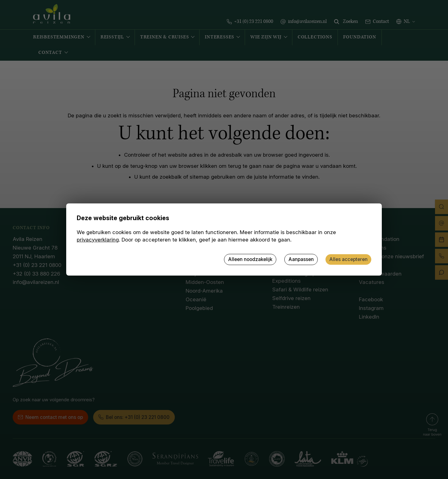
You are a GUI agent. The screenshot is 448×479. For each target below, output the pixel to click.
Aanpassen (301, 259)
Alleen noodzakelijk (250, 259)
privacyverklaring (98, 240)
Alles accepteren (348, 259)
